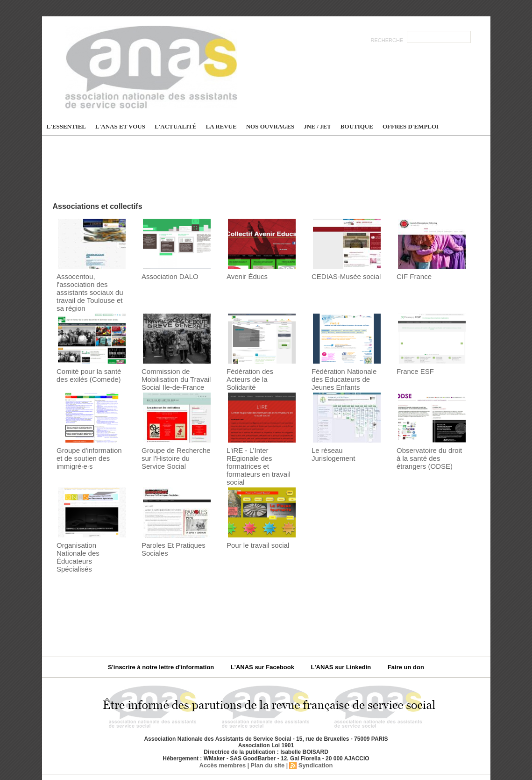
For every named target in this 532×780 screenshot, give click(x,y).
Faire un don (394, 630)
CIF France (412, 276)
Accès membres (225, 728)
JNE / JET (317, 126)
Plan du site (267, 728)
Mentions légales (214, 747)
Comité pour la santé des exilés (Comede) (90, 363)
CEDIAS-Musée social (342, 276)
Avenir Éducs (244, 276)
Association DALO (166, 276)
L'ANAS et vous (120, 126)
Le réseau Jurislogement (345, 435)
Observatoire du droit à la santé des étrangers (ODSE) (431, 442)
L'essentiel (67, 126)
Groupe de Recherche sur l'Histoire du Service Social (177, 442)
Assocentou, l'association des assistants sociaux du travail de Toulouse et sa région (91, 286)
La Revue (221, 126)
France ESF (413, 359)
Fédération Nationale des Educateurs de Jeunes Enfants (345, 366)
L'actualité (176, 126)
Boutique (357, 126)
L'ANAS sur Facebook (264, 630)
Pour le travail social (254, 519)
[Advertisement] (266, 168)
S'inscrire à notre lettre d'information (171, 630)
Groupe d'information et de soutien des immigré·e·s (88, 442)
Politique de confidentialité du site (296, 747)
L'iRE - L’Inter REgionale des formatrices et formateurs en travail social (259, 446)
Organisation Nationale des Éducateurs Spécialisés (87, 526)
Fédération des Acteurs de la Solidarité (258, 363)
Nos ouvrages (270, 126)
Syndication (312, 728)
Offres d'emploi (411, 126)
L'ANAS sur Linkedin (335, 630)
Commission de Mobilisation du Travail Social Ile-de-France (172, 366)
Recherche (388, 40)
